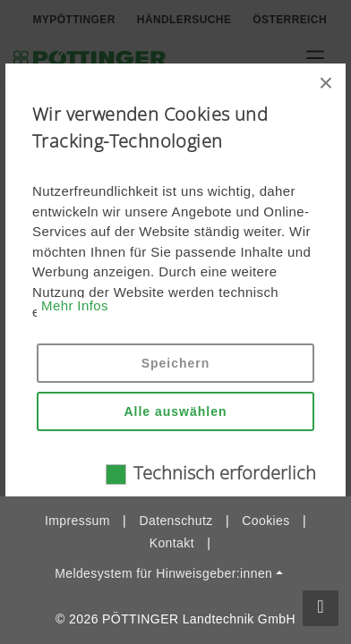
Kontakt (172, 543)
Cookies (265, 521)
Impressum (77, 521)
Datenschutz (175, 521)
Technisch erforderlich (225, 473)
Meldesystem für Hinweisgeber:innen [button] (163, 573)
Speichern (176, 363)
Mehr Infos (75, 305)
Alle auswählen (175, 411)
